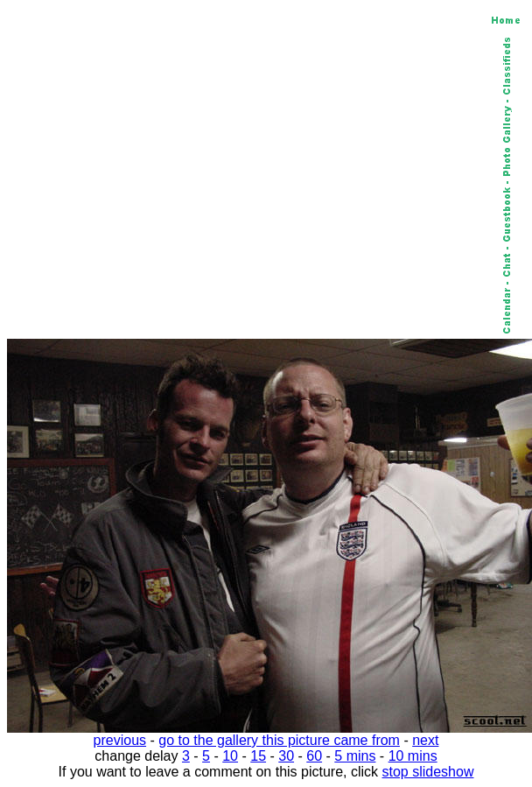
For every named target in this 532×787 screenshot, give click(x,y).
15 (258, 756)
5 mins (355, 756)
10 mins (413, 756)
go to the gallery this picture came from (279, 740)
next (425, 740)
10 (230, 756)
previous (120, 740)
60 (314, 756)
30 (286, 756)
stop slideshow (428, 772)
